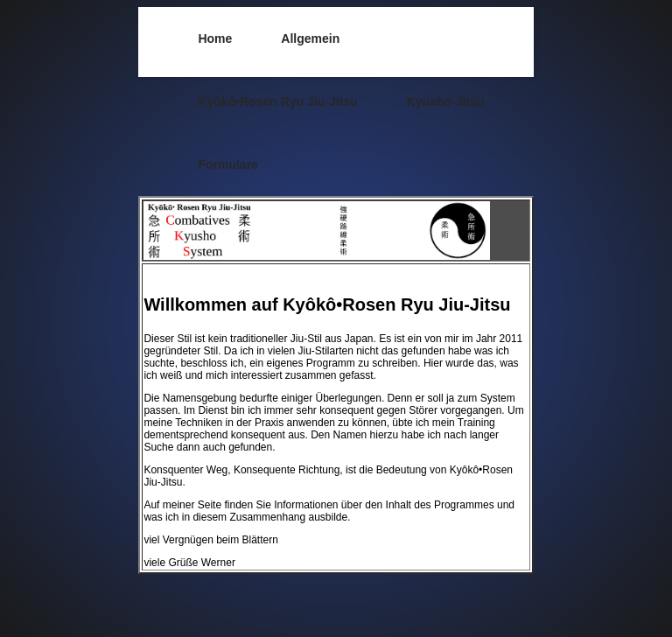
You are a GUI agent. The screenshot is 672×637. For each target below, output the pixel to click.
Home (215, 38)
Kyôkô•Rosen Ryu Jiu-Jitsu (277, 101)
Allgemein (310, 38)
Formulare (227, 164)
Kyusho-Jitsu (446, 101)
